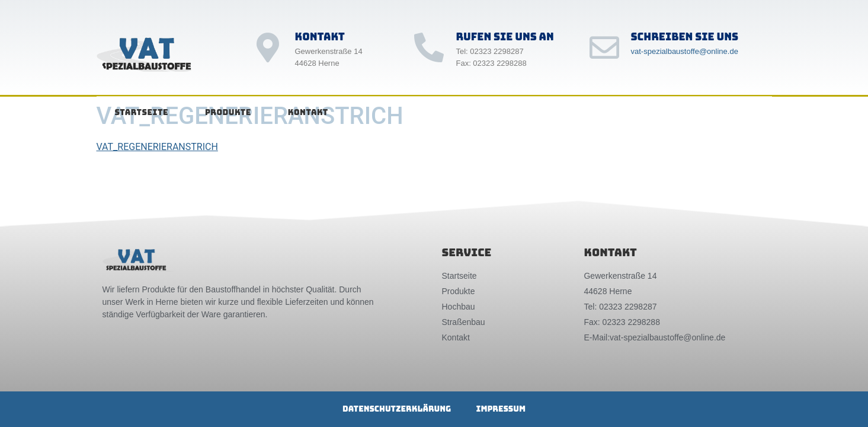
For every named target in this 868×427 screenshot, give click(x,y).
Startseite (142, 112)
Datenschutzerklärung (391, 409)
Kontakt (308, 112)
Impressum (507, 409)
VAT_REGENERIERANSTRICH (157, 147)
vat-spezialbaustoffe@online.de (685, 51)
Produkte (228, 112)
